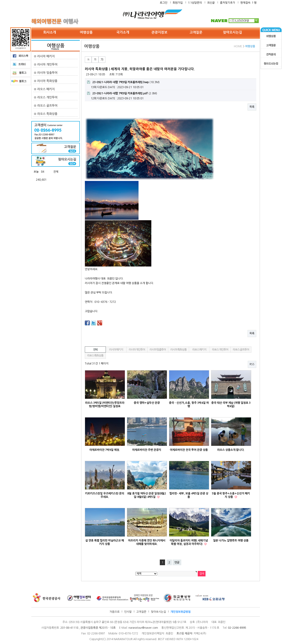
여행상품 (86, 32)
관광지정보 (159, 32)
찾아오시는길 (232, 32)
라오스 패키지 (46, 89)
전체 (95, 350)
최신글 (211, 3)
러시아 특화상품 (47, 81)
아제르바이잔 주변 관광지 (147, 450)
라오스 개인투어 (47, 97)
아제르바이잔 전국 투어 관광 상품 (189, 450)
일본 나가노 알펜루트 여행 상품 (231, 541)
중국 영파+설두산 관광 (147, 403)
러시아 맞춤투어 (47, 73)
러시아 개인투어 (47, 65)
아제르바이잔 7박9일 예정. (105, 450)
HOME (238, 46)
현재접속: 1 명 (248, 3)
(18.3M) (123, 82)
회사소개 (50, 32)
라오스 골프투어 (47, 106)
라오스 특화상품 (47, 114)
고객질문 (196, 32)
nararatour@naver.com (143, 628)
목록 (252, 107)
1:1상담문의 (195, 3)
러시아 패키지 (46, 56)
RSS (252, 364)
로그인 (164, 3)
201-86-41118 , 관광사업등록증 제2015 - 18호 (88, 628)
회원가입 (178, 3)
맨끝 (177, 562)
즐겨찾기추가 (227, 3)
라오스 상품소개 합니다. (231, 450)
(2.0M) (122, 93)
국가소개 (123, 32)
